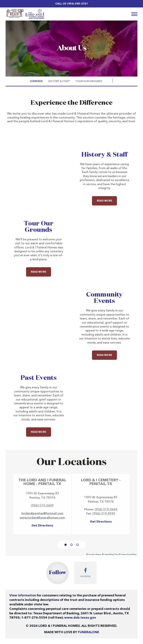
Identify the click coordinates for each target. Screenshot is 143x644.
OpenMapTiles (111, 555)
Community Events (104, 298)
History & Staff (104, 155)
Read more (107, 199)
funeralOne (88, 632)
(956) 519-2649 (42, 506)
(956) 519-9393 (104, 514)
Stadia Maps (95, 555)
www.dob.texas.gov (80, 618)
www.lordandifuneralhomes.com (42, 518)
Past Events (39, 378)
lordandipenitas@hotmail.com (42, 514)
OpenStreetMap (129, 555)
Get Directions (42, 526)
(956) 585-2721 (77, 4)
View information (23, 596)
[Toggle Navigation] (112, 80)
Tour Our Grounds (39, 227)
